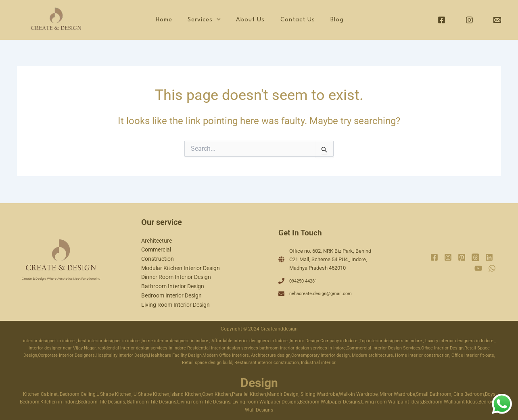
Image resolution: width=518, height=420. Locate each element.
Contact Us (310, 20)
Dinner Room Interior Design (176, 277)
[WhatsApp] (492, 267)
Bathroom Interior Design (173, 286)
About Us (270, 20)
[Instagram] (469, 20)
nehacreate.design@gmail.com (325, 293)
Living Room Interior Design (175, 304)
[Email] (497, 20)
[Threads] (475, 257)
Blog (342, 20)
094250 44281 (305, 280)
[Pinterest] (462, 257)
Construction (158, 258)
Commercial (156, 249)
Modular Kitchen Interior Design (181, 267)
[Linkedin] (489, 257)
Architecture (157, 239)
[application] (243, 20)
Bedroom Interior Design (171, 295)
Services (230, 20)
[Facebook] (442, 20)
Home (197, 20)
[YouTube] (478, 267)
